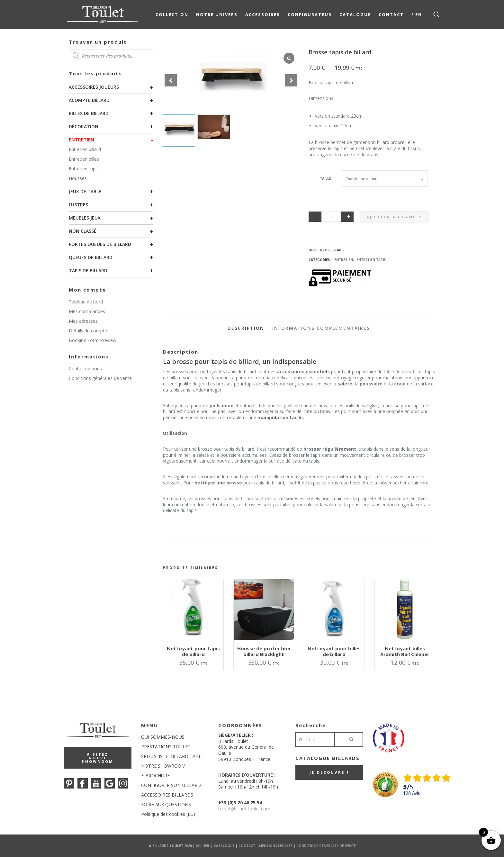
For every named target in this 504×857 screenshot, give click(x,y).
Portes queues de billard (100, 244)
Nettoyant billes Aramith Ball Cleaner (405, 651)
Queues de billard (91, 257)
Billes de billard (89, 113)
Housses (78, 178)
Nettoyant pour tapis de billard (193, 651)
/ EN (417, 14)
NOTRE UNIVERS (217, 14)
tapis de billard (238, 498)
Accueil (203, 846)
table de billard (399, 371)
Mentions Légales (276, 846)
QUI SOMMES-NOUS (163, 737)
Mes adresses (83, 321)
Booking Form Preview (93, 340)
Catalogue (355, 14)
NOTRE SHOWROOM (163, 766)
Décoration (84, 126)
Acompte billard (89, 100)
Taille (325, 178)
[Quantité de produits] (331, 217)
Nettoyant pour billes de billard (334, 651)
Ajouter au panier (394, 217)
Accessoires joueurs (94, 87)
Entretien (81, 140)
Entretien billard (85, 149)
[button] (291, 80)
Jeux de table (85, 191)
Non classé (83, 231)
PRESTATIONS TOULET (166, 747)
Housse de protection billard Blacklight (264, 651)
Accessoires (263, 14)
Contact (391, 14)
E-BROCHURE (155, 776)
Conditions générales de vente (100, 378)
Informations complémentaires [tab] (321, 328)
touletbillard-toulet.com (244, 809)
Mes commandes (87, 311)
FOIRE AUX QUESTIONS (166, 804)
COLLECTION (172, 14)
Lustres (78, 205)
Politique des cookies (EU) (168, 814)
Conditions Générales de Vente (326, 846)
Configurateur (310, 14)
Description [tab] (246, 328)
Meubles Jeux (85, 218)
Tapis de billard (88, 271)
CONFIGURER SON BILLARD (171, 785)
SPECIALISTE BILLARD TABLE (172, 756)
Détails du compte (88, 331)
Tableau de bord (86, 302)
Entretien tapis (84, 169)
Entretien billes (84, 159)
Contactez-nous (85, 369)
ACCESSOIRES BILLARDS (167, 795)
